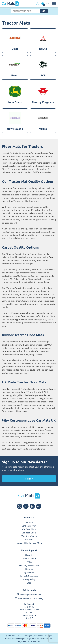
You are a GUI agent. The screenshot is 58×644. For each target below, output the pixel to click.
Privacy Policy (29, 579)
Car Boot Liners (29, 533)
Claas (26, 159)
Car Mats (29, 522)
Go (44, 11)
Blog (29, 583)
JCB (20, 159)
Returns (29, 569)
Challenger (20, 163)
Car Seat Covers (29, 526)
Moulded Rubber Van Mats (29, 543)
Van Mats (29, 539)
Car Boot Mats (29, 529)
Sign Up (29, 479)
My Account (29, 572)
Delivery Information (29, 565)
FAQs (29, 562)
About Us (29, 555)
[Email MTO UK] (39, 506)
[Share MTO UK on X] (20, 506)
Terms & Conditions (29, 576)
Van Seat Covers (29, 536)
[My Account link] (37, 4)
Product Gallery (29, 558)
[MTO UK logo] (29, 496)
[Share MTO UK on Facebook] (26, 506)
